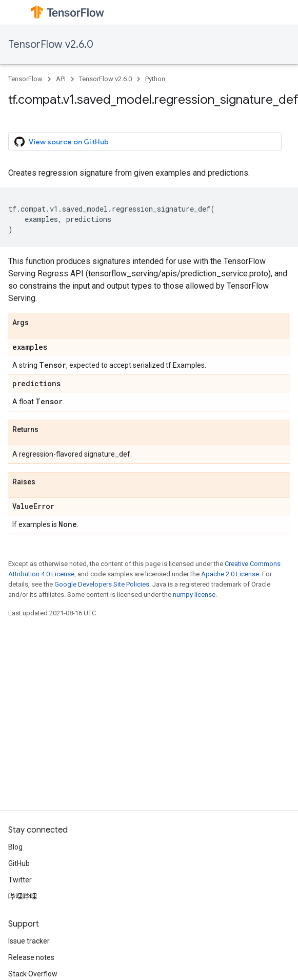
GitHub (19, 863)
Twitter (20, 880)
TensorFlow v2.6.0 (51, 44)
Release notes (31, 957)
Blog (15, 847)
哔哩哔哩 (23, 896)
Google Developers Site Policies (102, 584)
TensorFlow (25, 79)
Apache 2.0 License (230, 574)
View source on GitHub (62, 142)
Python (155, 79)
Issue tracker (29, 941)
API (61, 79)
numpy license (194, 595)
